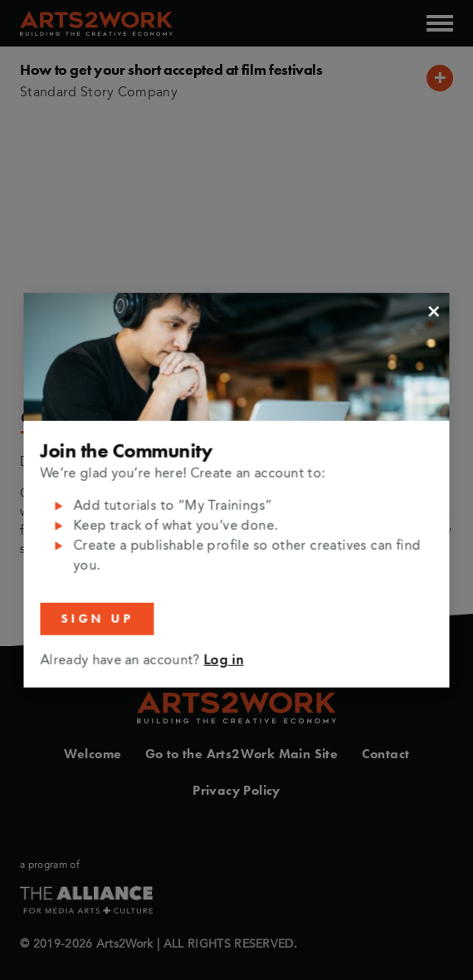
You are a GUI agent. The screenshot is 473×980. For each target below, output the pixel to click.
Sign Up (98, 619)
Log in (224, 661)
